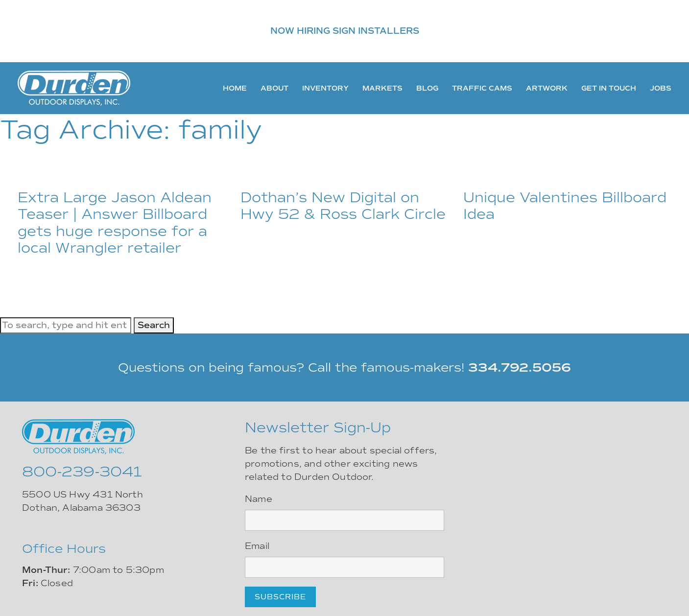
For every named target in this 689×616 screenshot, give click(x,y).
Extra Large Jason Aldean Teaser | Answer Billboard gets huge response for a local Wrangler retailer (115, 223)
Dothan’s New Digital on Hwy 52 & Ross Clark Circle (343, 206)
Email (257, 546)
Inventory (325, 88)
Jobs (661, 88)
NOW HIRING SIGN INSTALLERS (345, 31)
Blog (427, 88)
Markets (382, 88)
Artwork (547, 88)
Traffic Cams (482, 88)
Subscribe (280, 597)
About (274, 88)
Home (235, 88)
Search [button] (154, 325)
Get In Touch (609, 88)
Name (259, 499)
